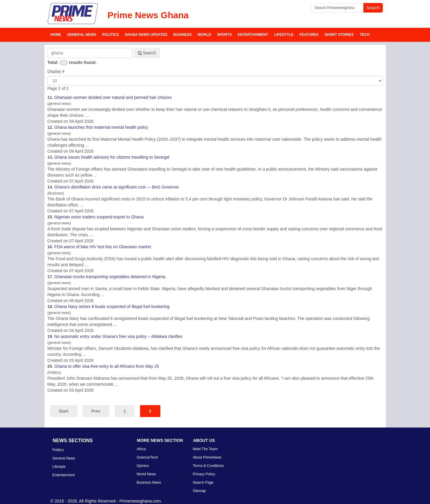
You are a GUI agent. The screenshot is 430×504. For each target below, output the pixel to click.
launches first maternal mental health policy (101, 127)
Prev (96, 411)
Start (64, 411)
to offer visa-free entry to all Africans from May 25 (107, 366)
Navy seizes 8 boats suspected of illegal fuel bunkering (112, 307)
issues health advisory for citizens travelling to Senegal (112, 157)
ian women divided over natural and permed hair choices (113, 97)
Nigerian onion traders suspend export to (99, 217)
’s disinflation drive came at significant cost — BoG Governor (117, 187)
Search (147, 53)
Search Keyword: (48, 48)
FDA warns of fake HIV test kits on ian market (103, 247)
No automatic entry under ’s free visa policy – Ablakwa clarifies (118, 336)
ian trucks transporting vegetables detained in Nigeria (110, 277)
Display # (56, 71)
